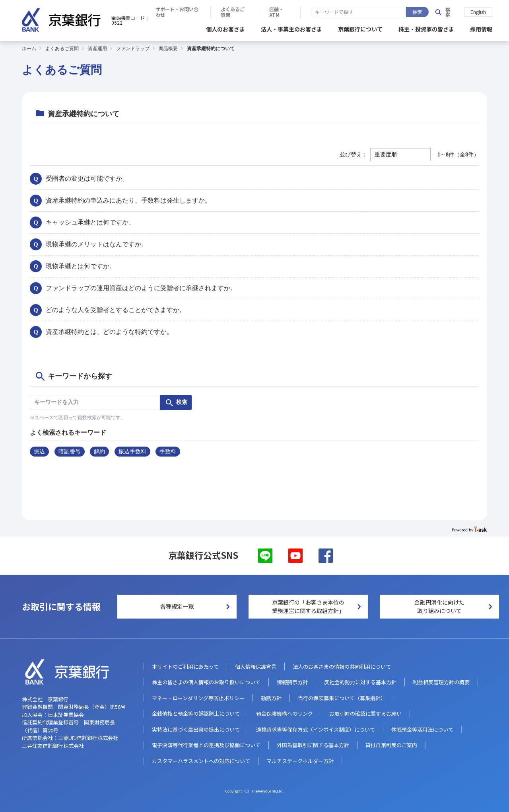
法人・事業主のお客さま (291, 28)
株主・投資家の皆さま (426, 28)
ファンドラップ (133, 47)
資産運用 (97, 47)
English (478, 11)
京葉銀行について (360, 28)
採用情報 (481, 28)
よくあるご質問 (352, 12)
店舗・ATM (401, 12)
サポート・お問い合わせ (288, 12)
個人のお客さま (225, 28)
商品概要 (168, 47)
